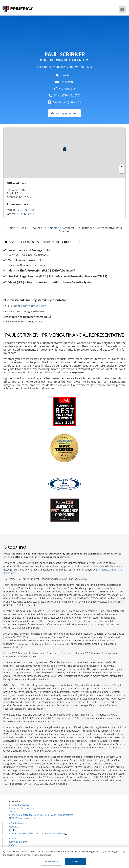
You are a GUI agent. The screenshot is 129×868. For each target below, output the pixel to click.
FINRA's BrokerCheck (34, 306)
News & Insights (18, 842)
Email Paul (67, 82)
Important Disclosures (21, 808)
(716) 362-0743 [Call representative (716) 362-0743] (25, 214)
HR (12, 830)
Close (75, 862)
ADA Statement (18, 823)
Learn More (51, 862)
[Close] (124, 852)
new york (37, 228)
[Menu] (122, 9)
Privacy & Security (19, 805)
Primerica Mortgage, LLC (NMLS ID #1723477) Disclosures (41, 815)
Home (11, 228)
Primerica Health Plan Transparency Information (38, 833)
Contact (14, 838)
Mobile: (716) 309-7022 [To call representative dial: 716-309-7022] (67, 102)
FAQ (12, 845)
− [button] (122, 171)
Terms (13, 811)
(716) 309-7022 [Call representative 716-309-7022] (26, 210)
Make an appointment (64, 113)
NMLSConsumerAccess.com (25, 818)
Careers (14, 827)
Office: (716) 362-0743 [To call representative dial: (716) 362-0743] (67, 95)
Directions (67, 75)
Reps (23, 228)
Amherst (53, 228)
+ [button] (122, 167)
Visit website (67, 89)
